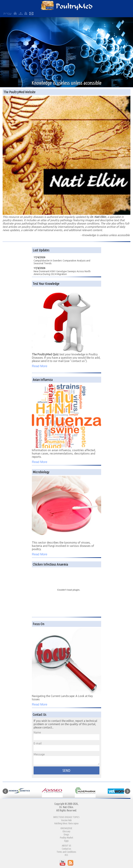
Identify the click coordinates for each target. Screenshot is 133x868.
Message (66, 759)
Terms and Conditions (66, 852)
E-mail (66, 746)
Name (66, 735)
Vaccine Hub (66, 820)
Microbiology (41, 472)
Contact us (66, 849)
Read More (40, 366)
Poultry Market (66, 838)
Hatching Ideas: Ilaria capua (66, 823)
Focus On (39, 624)
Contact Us (31, 14)
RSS (66, 855)
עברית (8, 14)
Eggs (66, 841)
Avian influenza (43, 380)
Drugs (66, 834)
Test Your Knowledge (46, 284)
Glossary (66, 831)
